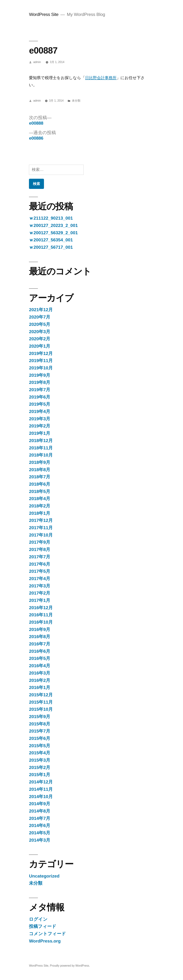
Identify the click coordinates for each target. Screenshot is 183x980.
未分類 (76, 101)
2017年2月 (40, 593)
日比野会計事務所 (101, 78)
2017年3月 (40, 586)
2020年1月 (40, 346)
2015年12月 (41, 695)
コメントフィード (47, 934)
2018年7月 (40, 477)
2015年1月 (40, 775)
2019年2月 (40, 426)
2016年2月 (40, 680)
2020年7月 (40, 317)
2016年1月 (40, 687)
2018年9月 (40, 462)
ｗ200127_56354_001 (51, 240)
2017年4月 (40, 579)
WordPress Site (44, 14)
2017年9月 (40, 542)
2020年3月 (40, 332)
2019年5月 (40, 404)
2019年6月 (40, 397)
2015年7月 (40, 731)
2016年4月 (40, 666)
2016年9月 (40, 629)
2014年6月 (40, 825)
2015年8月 (40, 724)
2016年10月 (41, 622)
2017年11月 (41, 528)
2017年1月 (40, 600)
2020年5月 (40, 324)
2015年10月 (41, 709)
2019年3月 (40, 419)
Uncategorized (44, 876)
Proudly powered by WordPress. (70, 966)
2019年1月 (40, 433)
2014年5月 (40, 833)
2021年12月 (41, 310)
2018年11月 (41, 448)
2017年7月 (40, 557)
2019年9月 (40, 375)
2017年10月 (41, 535)
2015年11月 (41, 702)
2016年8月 (40, 637)
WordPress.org (45, 941)
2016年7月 (40, 644)
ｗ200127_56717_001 (51, 247)
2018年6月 (40, 484)
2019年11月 (41, 361)
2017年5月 (40, 571)
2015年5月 (40, 746)
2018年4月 (40, 499)
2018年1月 (40, 513)
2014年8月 (40, 811)
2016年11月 (41, 615)
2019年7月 (40, 390)
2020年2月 (40, 339)
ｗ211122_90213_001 (51, 218)
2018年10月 (41, 455)
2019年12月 (41, 353)
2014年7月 (40, 818)
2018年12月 (41, 441)
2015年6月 (40, 738)
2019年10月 (41, 368)
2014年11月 (41, 789)
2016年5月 (40, 658)
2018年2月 (40, 506)
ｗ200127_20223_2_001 (53, 225)
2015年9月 (40, 717)
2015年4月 (40, 753)
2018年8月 (40, 470)
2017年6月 (40, 564)
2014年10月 (41, 797)
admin (37, 62)
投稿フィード (43, 926)
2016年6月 (40, 651)
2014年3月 (40, 840)
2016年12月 (41, 608)
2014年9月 (40, 804)
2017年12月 (41, 520)
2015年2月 (40, 767)
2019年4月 (40, 411)
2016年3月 (40, 673)
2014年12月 (41, 782)
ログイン (38, 919)
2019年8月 (40, 382)
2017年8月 (40, 549)
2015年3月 (40, 760)
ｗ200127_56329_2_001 (53, 233)
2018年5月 (40, 491)
